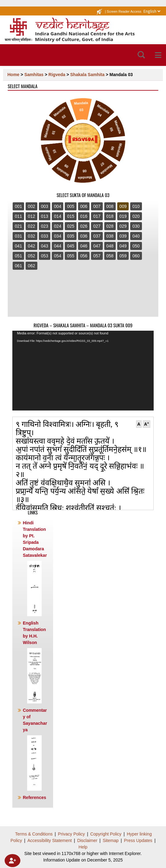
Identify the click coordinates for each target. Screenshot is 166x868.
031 (18, 236)
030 (136, 226)
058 (110, 256)
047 (97, 246)
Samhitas (34, 75)
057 (97, 256)
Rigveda (57, 75)
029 (123, 226)
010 (136, 206)
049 (123, 246)
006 (84, 206)
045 (71, 246)
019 (123, 216)
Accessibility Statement (50, 840)
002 (31, 206)
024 (58, 226)
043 (45, 246)
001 (18, 206)
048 (110, 246)
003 (45, 206)
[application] (83, 371)
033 (45, 236)
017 (97, 216)
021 (18, 226)
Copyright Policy (106, 834)
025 (71, 226)
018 (110, 216)
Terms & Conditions (34, 834)
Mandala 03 (121, 75)
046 (84, 246)
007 (97, 206)
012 (31, 216)
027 (97, 226)
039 (123, 236)
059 (123, 256)
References (35, 797)
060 (136, 256)
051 (18, 256)
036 (84, 236)
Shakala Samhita (87, 75)
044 (58, 246)
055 (71, 256)
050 (136, 246)
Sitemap (111, 840)
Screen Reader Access (124, 11)
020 (136, 216)
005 (71, 206)
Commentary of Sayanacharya (35, 749)
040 (136, 236)
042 (31, 246)
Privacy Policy (71, 834)
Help (83, 847)
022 (31, 226)
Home (13, 75)
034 (58, 236)
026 (84, 226)
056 (84, 256)
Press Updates (138, 840)
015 (71, 216)
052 (31, 256)
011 (18, 216)
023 (45, 226)
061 (18, 266)
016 (84, 216)
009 (123, 206)
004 (58, 206)
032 (31, 236)
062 (31, 266)
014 (58, 216)
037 (97, 236)
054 (58, 256)
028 (110, 226)
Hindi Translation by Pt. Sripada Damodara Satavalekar (35, 568)
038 (110, 236)
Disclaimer (87, 840)
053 (45, 256)
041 (18, 246)
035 (71, 236)
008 (110, 206)
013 (45, 216)
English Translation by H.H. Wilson (34, 662)
